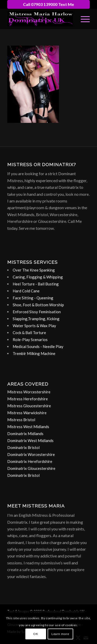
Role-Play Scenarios (30, 340)
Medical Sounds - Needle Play (38, 346)
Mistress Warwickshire (27, 413)
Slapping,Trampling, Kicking (36, 319)
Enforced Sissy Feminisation (37, 312)
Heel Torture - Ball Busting (36, 284)
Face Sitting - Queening (33, 298)
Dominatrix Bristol (23, 447)
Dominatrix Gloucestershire (31, 468)
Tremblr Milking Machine (34, 353)
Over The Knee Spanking (34, 270)
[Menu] (83, 19)
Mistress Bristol (21, 420)
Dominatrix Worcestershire (31, 454)
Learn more (60, 634)
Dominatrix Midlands (25, 434)
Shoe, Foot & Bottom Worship (38, 305)
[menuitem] (83, 19)
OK (36, 634)
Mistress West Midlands (28, 427)
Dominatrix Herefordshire (30, 461)
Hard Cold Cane (26, 291)
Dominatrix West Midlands (30, 440)
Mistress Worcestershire (29, 392)
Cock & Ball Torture (29, 333)
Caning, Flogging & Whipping (38, 277)
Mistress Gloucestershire (29, 406)
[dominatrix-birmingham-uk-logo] (40, 19)
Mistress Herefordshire (28, 399)
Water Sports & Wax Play (34, 326)
